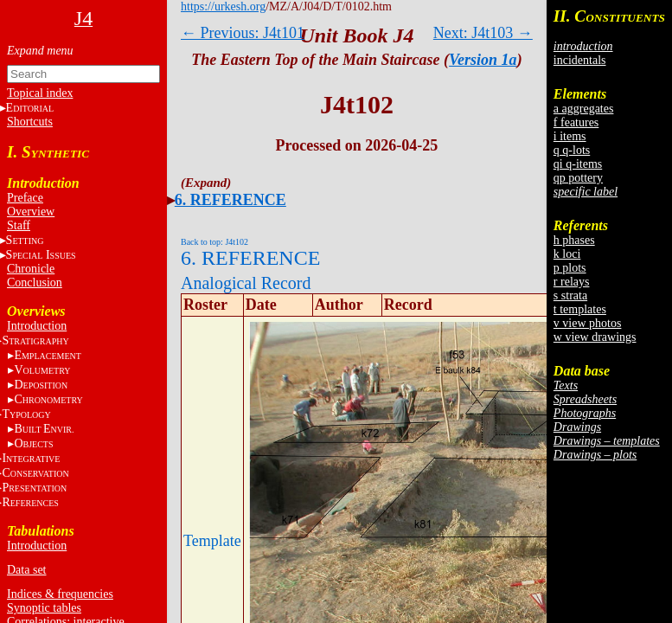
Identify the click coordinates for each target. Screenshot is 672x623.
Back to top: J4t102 (214, 242)
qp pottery (578, 178)
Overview (31, 212)
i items (570, 136)
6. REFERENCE (230, 200)
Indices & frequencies (60, 594)
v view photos (588, 323)
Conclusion (35, 283)
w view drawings (595, 337)
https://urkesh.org (223, 6)
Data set (26, 570)
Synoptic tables (44, 608)
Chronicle (31, 269)
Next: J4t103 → (483, 33)
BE (44, 429)
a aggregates (584, 109)
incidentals (580, 60)
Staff (19, 225)
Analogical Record (246, 283)
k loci (567, 254)
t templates (580, 309)
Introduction (37, 326)
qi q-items (578, 164)
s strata (570, 295)
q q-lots (572, 150)
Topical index (40, 93)
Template (212, 541)
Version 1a (483, 60)
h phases (574, 240)
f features (576, 122)
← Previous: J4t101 (243, 33)
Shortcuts (30, 122)
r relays (572, 282)
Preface (25, 198)
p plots (570, 268)
